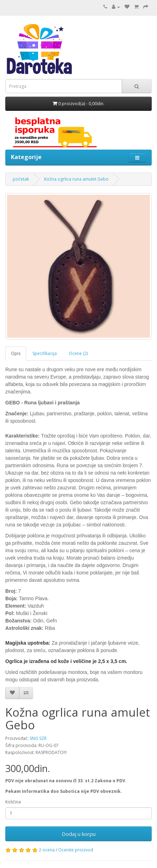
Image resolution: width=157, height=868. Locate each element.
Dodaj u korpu (79, 834)
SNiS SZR (38, 738)
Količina (13, 802)
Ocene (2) (78, 353)
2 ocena (47, 850)
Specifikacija (45, 353)
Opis (16, 353)
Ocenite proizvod (76, 850)
